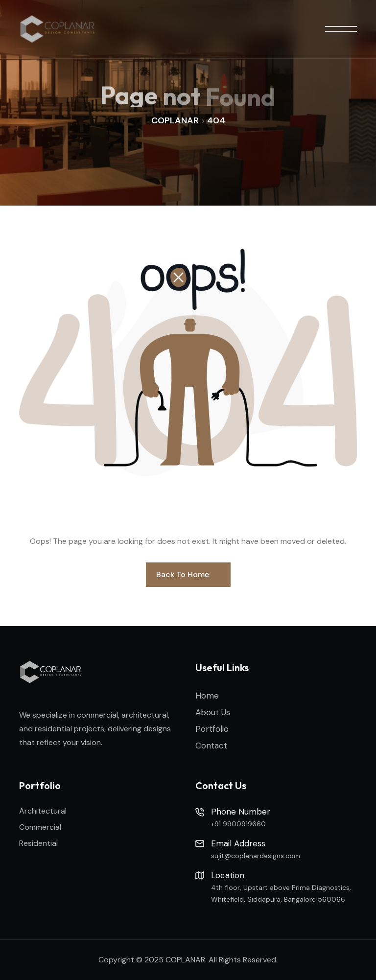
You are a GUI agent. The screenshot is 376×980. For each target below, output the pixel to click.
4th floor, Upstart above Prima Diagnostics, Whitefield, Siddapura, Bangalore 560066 (281, 893)
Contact (211, 746)
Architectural (43, 811)
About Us (213, 712)
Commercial (40, 827)
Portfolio (212, 729)
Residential (38, 843)
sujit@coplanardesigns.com (256, 856)
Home (207, 696)
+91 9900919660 (238, 824)
